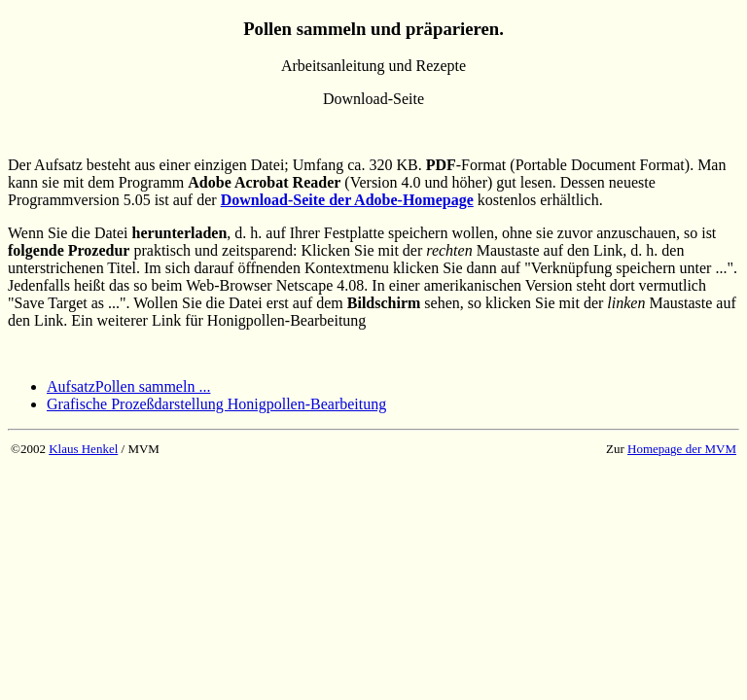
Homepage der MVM (682, 449)
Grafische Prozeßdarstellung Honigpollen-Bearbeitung (216, 404)
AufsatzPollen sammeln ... (128, 386)
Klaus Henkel (83, 449)
